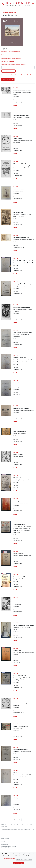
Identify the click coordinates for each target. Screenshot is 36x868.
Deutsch (3, 8)
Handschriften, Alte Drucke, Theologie (11, 58)
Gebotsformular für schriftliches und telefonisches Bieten (17, 75)
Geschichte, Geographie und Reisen (11, 52)
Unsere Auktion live (8, 79)
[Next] (23, 820)
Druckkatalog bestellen (8, 61)
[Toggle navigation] (33, 4)
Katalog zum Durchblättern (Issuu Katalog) (13, 64)
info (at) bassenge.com (9, 856)
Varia (3, 55)
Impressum (4, 859)
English (8, 8)
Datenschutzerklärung (6, 860)
